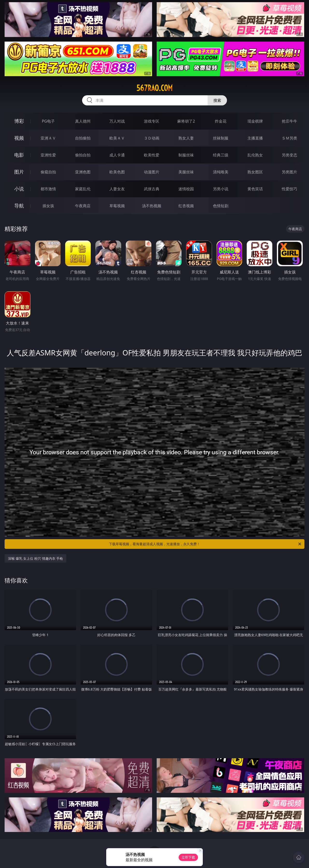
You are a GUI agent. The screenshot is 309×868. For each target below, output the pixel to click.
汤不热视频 (152, 206)
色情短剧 (221, 206)
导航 (19, 206)
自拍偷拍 (83, 138)
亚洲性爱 (48, 155)
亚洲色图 (83, 172)
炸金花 (221, 121)
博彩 (19, 121)
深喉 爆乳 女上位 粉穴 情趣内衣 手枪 (35, 558)
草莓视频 (117, 206)
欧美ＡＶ (117, 138)
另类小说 (221, 189)
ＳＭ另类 (289, 138)
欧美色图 (117, 172)
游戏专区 (152, 121)
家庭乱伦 (83, 189)
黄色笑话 (255, 189)
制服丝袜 (186, 155)
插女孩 (48, 206)
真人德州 (83, 121)
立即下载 (188, 857)
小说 (19, 189)
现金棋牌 (255, 121)
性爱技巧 (289, 189)
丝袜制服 (221, 138)
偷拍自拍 (83, 155)
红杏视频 (186, 206)
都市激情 (48, 189)
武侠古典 (152, 189)
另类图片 (289, 172)
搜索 (217, 100)
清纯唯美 (221, 172)
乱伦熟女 (255, 155)
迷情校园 (186, 189)
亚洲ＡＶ (48, 138)
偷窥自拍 (48, 172)
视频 (19, 138)
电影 (19, 155)
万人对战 (117, 121)
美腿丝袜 (186, 172)
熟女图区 (255, 172)
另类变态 (289, 155)
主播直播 (255, 138)
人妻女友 (117, 189)
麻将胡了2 (186, 121)
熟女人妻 (186, 138)
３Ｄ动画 (152, 138)
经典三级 (221, 155)
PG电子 (48, 121)
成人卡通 (117, 155)
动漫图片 (152, 172)
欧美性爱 (152, 155)
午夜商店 (83, 206)
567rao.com (154, 88)
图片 (19, 172)
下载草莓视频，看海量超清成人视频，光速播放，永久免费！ (205, 544)
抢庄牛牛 (289, 121)
